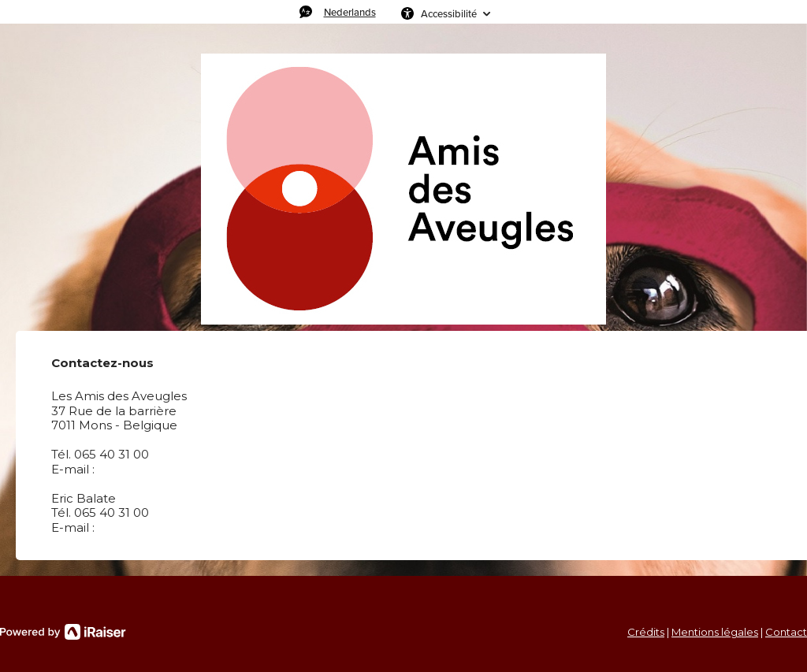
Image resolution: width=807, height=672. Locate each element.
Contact (786, 632)
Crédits (646, 632)
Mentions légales (715, 632)
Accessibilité (449, 13)
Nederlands (350, 12)
